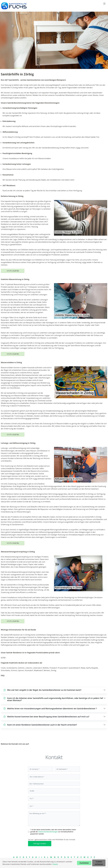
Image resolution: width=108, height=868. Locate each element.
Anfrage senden (40, 844)
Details (55, 864)
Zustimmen (84, 863)
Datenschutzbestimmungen (48, 832)
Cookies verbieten (99, 863)
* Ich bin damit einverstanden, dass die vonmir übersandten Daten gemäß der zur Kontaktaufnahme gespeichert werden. (53, 832)
